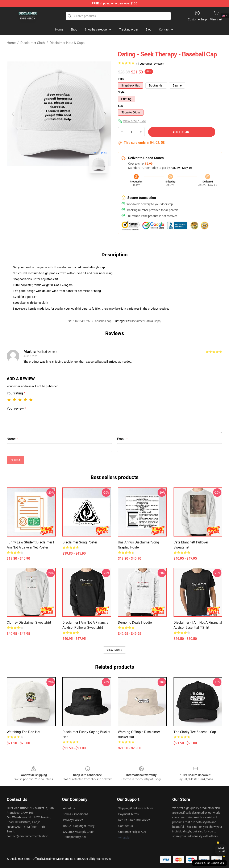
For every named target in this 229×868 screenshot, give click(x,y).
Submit (16, 460)
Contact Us (126, 826)
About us (69, 808)
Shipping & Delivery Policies (136, 808)
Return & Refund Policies (134, 820)
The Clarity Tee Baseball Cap (195, 732)
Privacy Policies (73, 820)
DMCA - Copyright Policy (79, 826)
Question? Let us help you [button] (209, 863)
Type (121, 79)
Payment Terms (128, 814)
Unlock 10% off (221, 850)
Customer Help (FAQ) (132, 832)
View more (115, 650)
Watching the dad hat (24, 732)
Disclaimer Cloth (33, 43)
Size (121, 106)
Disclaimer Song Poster (80, 542)
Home (11, 43)
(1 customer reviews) (150, 64)
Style (121, 92)
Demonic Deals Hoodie (135, 622)
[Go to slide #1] (48, 186)
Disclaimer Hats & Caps (67, 43)
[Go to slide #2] (70, 186)
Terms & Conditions (76, 814)
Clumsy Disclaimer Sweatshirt (29, 622)
